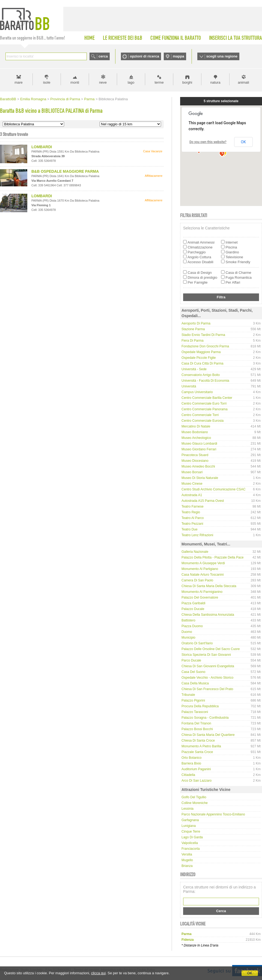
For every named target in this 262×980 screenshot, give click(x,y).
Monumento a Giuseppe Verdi (203, 563)
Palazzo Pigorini (193, 700)
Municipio (188, 638)
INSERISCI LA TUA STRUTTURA (236, 38)
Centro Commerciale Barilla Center (207, 398)
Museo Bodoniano (195, 432)
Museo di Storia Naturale (200, 478)
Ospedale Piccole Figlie (199, 358)
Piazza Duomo (192, 626)
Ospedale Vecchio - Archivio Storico (207, 678)
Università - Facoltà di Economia (205, 381)
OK (250, 973)
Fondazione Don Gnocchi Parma (205, 346)
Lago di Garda (192, 837)
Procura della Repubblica (200, 706)
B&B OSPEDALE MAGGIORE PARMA (65, 171)
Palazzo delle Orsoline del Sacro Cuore (211, 649)
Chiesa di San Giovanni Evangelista (208, 666)
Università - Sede (194, 369)
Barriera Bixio (191, 763)
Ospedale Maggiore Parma (201, 352)
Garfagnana (190, 820)
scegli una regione (222, 56)
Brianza (187, 866)
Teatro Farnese (193, 506)
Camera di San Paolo (197, 580)
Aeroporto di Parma (196, 323)
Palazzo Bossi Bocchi (197, 729)
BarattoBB (8, 99)
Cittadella (188, 775)
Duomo (187, 632)
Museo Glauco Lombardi (199, 444)
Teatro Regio (191, 512)
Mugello (187, 860)
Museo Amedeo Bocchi (198, 466)
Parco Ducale (191, 660)
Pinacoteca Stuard (195, 455)
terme (159, 82)
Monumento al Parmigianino (202, 592)
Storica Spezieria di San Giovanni (206, 655)
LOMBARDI (42, 147)
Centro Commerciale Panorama (205, 409)
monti (75, 82)
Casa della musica (195, 683)
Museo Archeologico (196, 438)
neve (103, 82)
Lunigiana (189, 826)
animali (243, 82)
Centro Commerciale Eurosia (203, 421)
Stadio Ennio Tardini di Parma (203, 335)
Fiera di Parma (193, 341)
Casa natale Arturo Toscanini (203, 575)
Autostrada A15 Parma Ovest (203, 501)
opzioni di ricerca (145, 56)
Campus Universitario (197, 392)
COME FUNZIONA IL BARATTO (176, 38)
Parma (89, 99)
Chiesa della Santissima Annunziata (208, 615)
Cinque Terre (191, 832)
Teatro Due (190, 529)
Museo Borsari (192, 472)
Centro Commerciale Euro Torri (204, 403)
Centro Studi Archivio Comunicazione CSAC (214, 489)
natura (215, 82)
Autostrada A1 (192, 495)
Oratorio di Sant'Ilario (197, 643)
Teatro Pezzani (192, 524)
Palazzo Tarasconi (195, 712)
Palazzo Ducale (193, 609)
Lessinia (187, 809)
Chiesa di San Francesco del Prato (207, 689)
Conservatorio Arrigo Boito (201, 375)
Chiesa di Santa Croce (198, 741)
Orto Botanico (191, 758)
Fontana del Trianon (196, 723)
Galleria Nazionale (195, 552)
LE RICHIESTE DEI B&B (123, 38)
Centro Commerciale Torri (200, 415)
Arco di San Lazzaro (196, 781)
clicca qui (98, 973)
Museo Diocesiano (195, 461)
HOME (90, 38)
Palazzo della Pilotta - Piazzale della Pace (212, 557)
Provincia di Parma (65, 99)
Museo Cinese (192, 484)
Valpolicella (190, 843)
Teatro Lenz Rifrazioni (197, 535)
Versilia (187, 854)
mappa (178, 56)
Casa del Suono (193, 672)
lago (131, 82)
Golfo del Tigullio (194, 797)
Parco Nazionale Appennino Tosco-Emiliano (213, 814)
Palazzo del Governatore (200, 597)
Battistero (188, 620)
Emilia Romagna (33, 99)
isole (47, 82)
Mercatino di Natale (196, 426)
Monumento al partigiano (200, 569)
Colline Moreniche (195, 803)
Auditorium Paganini (196, 769)
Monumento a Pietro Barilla (201, 746)
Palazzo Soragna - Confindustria (205, 718)
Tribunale (188, 695)
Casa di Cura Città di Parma (202, 363)
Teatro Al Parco (193, 518)
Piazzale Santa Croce (197, 752)
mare (19, 82)
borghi (187, 82)
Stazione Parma (193, 329)
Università (189, 386)
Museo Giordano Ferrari (199, 449)
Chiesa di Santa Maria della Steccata (209, 586)
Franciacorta (191, 849)
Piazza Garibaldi (193, 603)
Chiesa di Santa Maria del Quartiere (208, 735)
